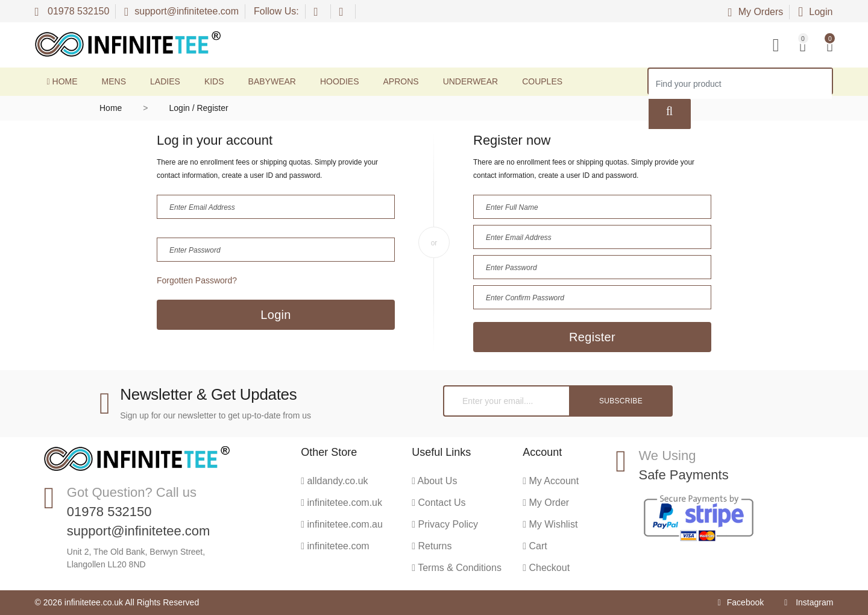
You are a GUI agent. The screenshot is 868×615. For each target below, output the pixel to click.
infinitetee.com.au (342, 524)
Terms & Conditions (457, 568)
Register (592, 337)
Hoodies (340, 81)
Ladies (165, 81)
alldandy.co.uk (334, 481)
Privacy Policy (445, 524)
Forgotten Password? (197, 280)
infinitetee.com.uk (341, 503)
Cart (535, 546)
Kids (214, 81)
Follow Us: (276, 11)
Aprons (401, 81)
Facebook (741, 602)
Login (815, 12)
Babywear (272, 81)
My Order (546, 503)
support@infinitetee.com (181, 11)
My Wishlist (550, 524)
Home (62, 81)
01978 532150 (72, 11)
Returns (432, 546)
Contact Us (439, 503)
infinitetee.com (335, 546)
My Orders (756, 12)
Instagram (809, 602)
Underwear (471, 81)
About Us (434, 481)
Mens (114, 81)
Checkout (546, 568)
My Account (551, 481)
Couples (542, 81)
